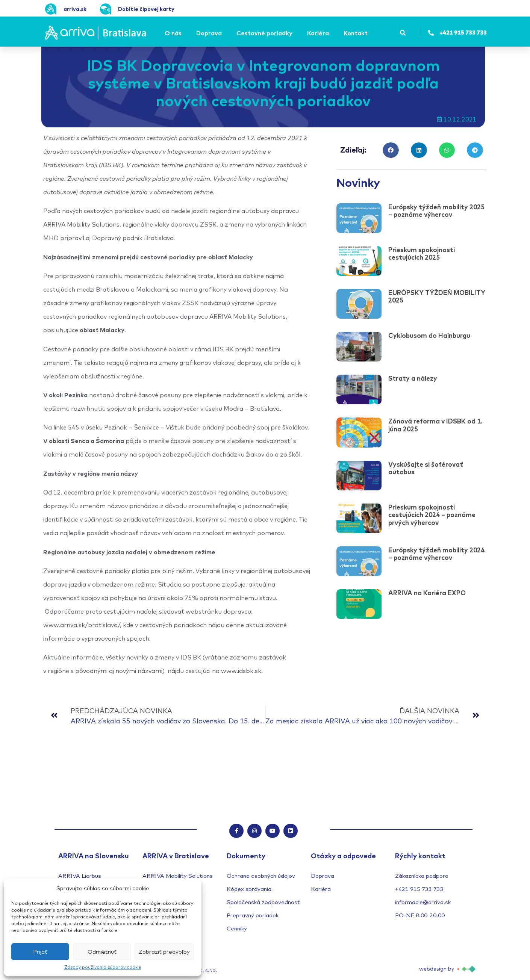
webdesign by (437, 969)
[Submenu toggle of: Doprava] (224, 33)
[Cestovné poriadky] (266, 33)
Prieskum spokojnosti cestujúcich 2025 (422, 253)
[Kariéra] (319, 33)
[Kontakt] (357, 33)
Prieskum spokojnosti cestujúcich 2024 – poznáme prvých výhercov (432, 515)
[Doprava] (210, 33)
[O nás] (174, 33)
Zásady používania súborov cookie (103, 967)
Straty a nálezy (413, 378)
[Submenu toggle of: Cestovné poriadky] (295, 33)
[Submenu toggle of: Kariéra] (331, 33)
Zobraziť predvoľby (164, 952)
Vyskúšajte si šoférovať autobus (426, 468)
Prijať (40, 952)
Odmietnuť (102, 952)
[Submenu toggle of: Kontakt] (370, 33)
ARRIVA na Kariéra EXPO (427, 593)
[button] (403, 33)
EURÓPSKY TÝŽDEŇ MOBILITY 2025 (437, 296)
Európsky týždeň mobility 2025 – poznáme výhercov (436, 211)
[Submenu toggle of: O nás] (184, 33)
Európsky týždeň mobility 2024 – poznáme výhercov (436, 554)
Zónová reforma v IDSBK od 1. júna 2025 (435, 425)
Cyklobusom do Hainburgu (429, 335)
